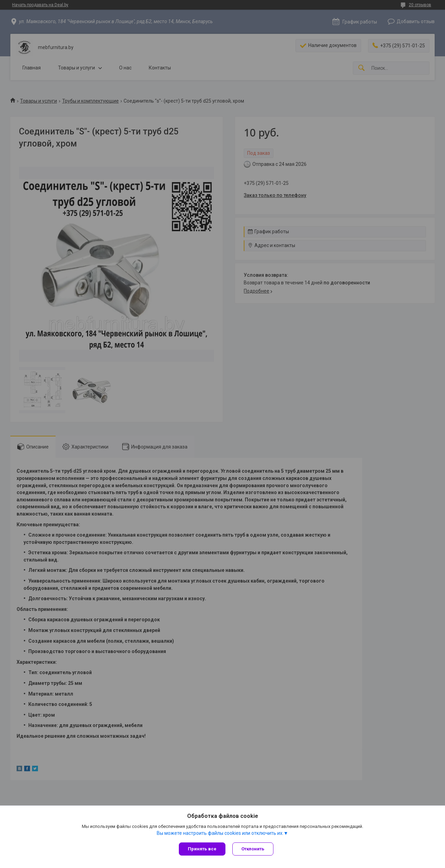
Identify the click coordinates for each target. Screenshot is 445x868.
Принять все (202, 849)
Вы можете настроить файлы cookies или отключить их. (220, 833)
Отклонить (253, 849)
